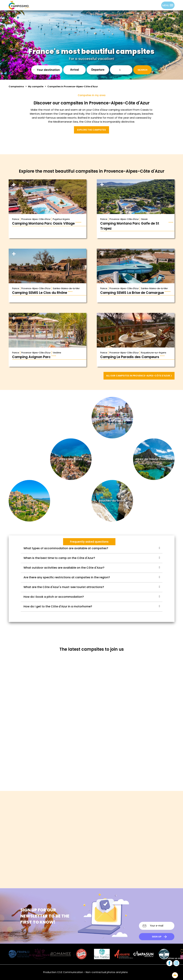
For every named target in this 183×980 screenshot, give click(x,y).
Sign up (157, 937)
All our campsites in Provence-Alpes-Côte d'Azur (139, 376)
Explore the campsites (91, 130)
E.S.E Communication (70, 972)
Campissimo (16, 86)
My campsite (36, 86)
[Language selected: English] (154, 5)
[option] (158, 5)
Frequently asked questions (89, 542)
